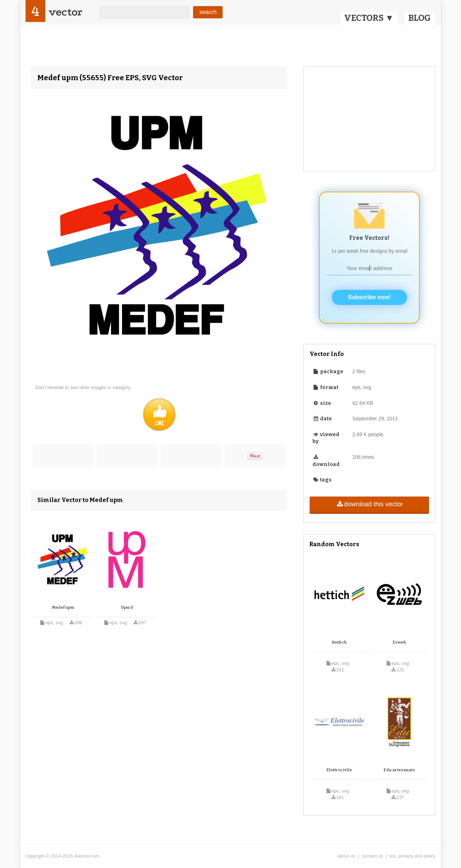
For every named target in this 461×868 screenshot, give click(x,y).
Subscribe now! (369, 297)
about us (346, 856)
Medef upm (63, 607)
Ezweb (399, 642)
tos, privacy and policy (412, 856)
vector (65, 12)
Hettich (339, 642)
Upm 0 (127, 607)
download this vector (369, 504)
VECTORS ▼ (369, 18)
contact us (372, 856)
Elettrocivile (339, 770)
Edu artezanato (399, 770)
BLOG (419, 18)
